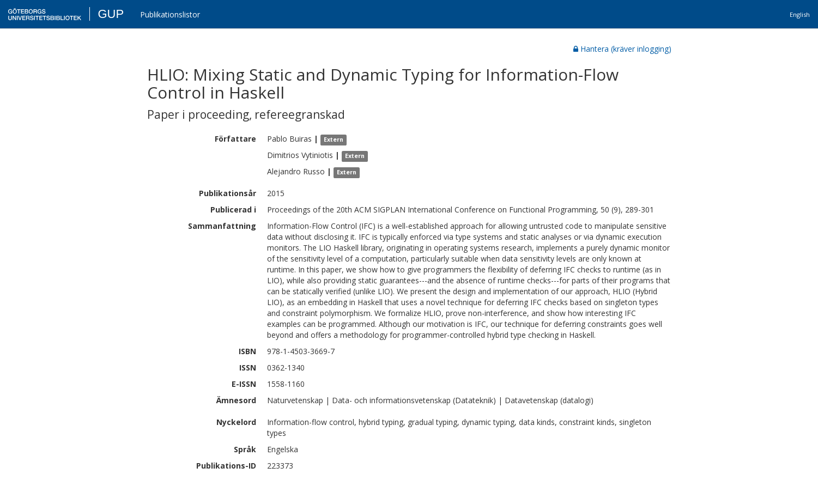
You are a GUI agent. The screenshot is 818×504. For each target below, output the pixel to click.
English (800, 14)
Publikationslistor (170, 14)
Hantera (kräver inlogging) (622, 49)
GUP (111, 14)
